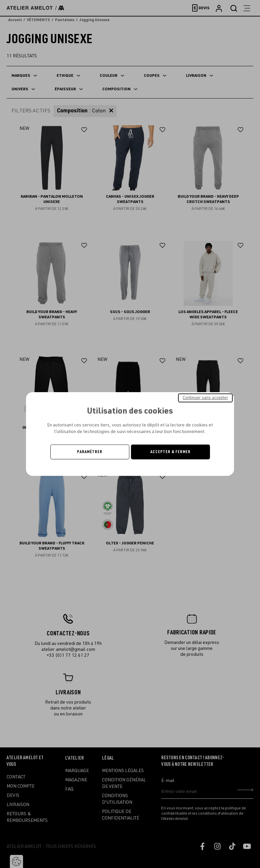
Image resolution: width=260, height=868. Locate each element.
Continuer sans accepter (205, 398)
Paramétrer (90, 452)
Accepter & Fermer (170, 452)
